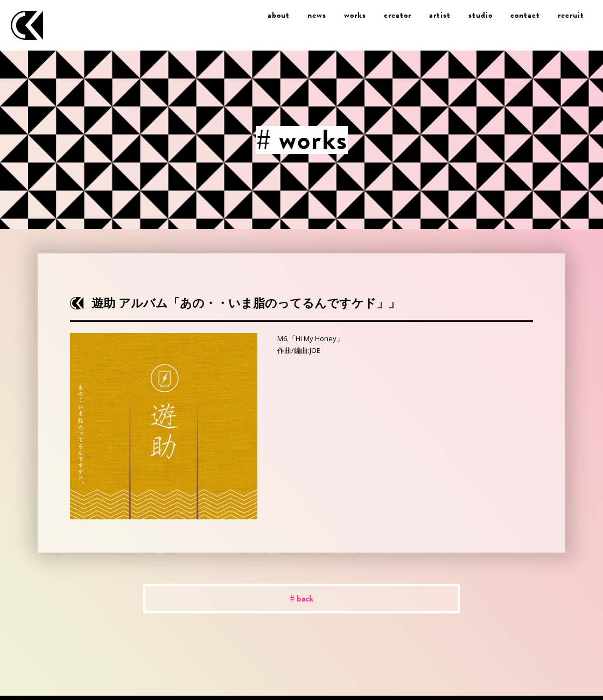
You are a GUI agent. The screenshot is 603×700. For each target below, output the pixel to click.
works (355, 15)
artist (440, 15)
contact (525, 15)
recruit (571, 15)
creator (398, 15)
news (317, 15)
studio (481, 15)
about (279, 15)
